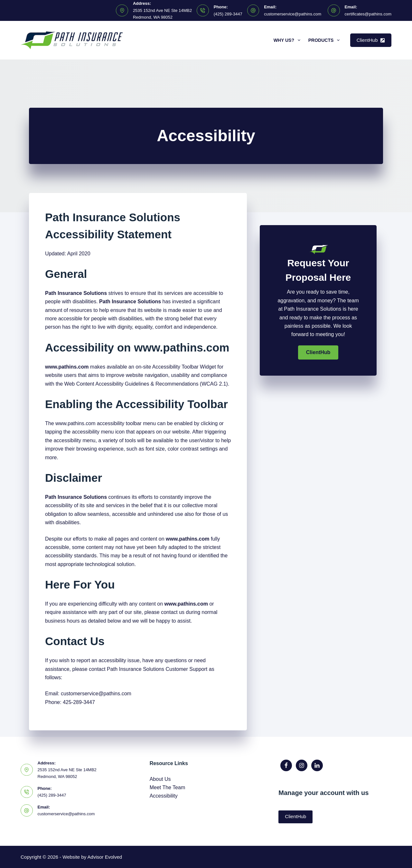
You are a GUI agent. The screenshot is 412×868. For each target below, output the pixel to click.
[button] (318, 352)
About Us (160, 779)
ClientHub (371, 40)
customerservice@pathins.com (293, 14)
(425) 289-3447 (228, 14)
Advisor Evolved (105, 857)
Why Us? (288, 40)
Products (325, 40)
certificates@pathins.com (368, 14)
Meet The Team (168, 787)
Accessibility (164, 796)
